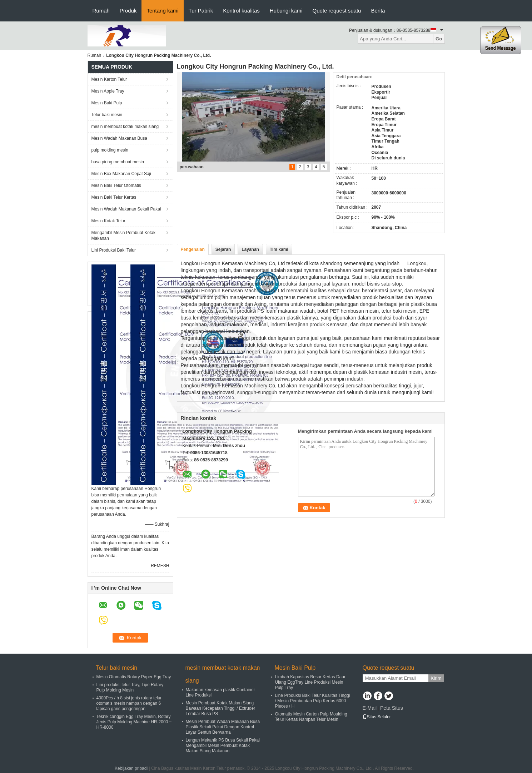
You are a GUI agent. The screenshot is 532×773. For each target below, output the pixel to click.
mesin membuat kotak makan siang (125, 127)
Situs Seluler (377, 717)
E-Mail (370, 708)
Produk (128, 11)
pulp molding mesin (110, 150)
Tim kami (279, 249)
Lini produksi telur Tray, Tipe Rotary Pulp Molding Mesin (130, 687)
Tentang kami (162, 11)
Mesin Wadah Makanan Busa (119, 138)
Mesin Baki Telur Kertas (114, 197)
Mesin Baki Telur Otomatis (116, 185)
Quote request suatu (337, 11)
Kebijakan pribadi (131, 768)
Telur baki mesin (107, 115)
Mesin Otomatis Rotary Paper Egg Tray (134, 677)
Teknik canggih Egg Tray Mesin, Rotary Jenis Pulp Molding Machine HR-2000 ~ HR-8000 (134, 722)
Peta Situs (392, 708)
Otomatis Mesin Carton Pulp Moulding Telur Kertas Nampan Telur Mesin (311, 717)
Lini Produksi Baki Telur (114, 250)
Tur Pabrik (201, 11)
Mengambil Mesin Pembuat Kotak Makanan (123, 236)
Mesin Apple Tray (108, 91)
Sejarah (223, 249)
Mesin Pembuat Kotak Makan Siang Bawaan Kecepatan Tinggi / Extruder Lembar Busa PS (221, 708)
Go (439, 39)
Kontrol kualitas (241, 11)
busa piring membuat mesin (118, 162)
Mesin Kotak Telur (108, 221)
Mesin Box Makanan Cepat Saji (121, 174)
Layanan (250, 249)
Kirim (436, 678)
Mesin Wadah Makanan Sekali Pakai (126, 209)
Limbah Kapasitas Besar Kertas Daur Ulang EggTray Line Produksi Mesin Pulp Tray (310, 682)
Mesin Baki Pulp (107, 103)
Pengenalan (193, 249)
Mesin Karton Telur (109, 79)
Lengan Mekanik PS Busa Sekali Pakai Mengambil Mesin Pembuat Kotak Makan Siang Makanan (223, 745)
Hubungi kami (286, 11)
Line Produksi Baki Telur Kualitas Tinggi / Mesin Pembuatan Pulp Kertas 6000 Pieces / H (313, 701)
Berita (378, 11)
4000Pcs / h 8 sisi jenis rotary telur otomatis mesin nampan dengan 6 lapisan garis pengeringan (129, 703)
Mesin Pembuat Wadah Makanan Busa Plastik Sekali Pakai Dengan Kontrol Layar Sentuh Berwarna (223, 727)
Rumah (101, 11)
